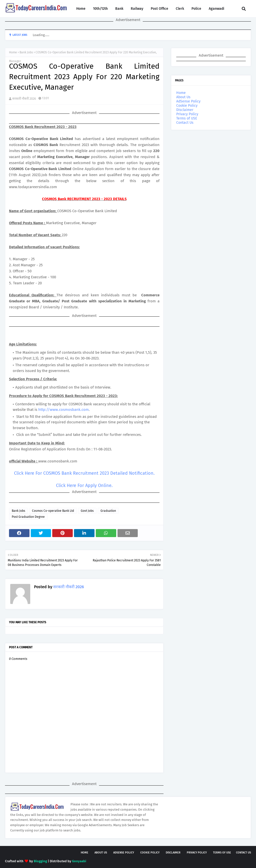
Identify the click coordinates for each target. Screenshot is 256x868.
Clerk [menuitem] (180, 9)
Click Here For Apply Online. (84, 485)
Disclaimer (185, 110)
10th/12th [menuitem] (100, 9)
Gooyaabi (79, 861)
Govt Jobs (87, 511)
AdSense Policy (188, 101)
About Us (183, 97)
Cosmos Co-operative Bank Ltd (53, 511)
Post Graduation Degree (28, 517)
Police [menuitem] (196, 9)
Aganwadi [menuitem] (216, 9)
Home (13, 52)
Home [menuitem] (81, 9)
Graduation (108, 511)
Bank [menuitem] (119, 9)
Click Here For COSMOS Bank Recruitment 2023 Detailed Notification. (84, 473)
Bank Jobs (26, 52)
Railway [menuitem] (137, 9)
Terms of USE (187, 118)
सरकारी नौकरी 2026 (24, 99)
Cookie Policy (187, 106)
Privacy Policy (187, 114)
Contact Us (185, 123)
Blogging (40, 861)
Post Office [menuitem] (159, 9)
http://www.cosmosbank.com (63, 410)
